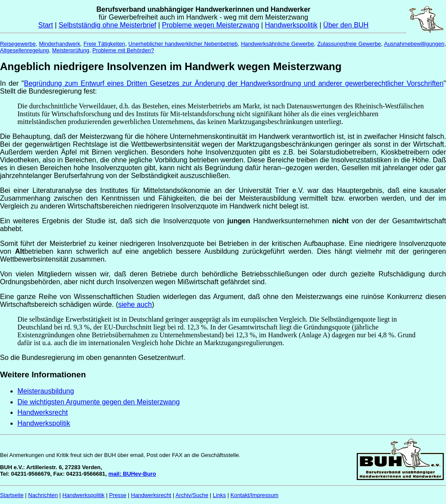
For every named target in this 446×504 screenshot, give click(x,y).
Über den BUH (346, 25)
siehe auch (135, 304)
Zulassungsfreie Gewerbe (349, 44)
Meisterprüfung (71, 50)
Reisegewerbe (18, 44)
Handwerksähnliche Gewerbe (277, 44)
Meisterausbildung (46, 391)
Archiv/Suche (192, 495)
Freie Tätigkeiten (105, 44)
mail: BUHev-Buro (132, 474)
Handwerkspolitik (291, 25)
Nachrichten (43, 495)
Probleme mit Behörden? (123, 50)
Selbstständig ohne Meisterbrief (108, 25)
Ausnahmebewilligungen (414, 44)
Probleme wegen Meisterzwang (211, 25)
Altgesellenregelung (24, 50)
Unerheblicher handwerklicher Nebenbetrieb (183, 44)
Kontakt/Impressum (254, 495)
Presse (118, 495)
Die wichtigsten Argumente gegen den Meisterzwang (99, 402)
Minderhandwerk (59, 44)
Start (46, 25)
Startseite (12, 495)
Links (220, 495)
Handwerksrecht (43, 412)
